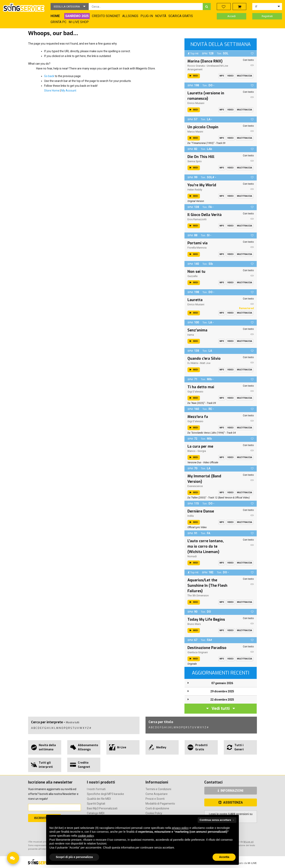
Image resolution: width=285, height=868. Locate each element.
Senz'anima (197, 330)
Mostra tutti (73, 722)
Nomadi (192, 556)
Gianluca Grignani (198, 652)
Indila (191, 516)
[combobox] (146, 7)
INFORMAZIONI (231, 791)
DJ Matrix (193, 363)
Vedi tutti (221, 709)
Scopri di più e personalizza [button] (74, 857)
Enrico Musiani (196, 103)
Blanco (191, 451)
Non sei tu (196, 272)
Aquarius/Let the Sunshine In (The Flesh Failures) (207, 586)
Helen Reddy (195, 190)
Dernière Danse (201, 511)
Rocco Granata (196, 66)
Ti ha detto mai (201, 387)
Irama (191, 335)
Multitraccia (245, 76)
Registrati (267, 16)
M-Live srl (248, 842)
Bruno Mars (194, 624)
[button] (70, 7)
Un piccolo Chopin (203, 127)
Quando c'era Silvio (204, 359)
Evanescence (195, 486)
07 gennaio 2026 (222, 683)
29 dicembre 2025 (222, 691)
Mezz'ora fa (198, 417)
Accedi (232, 16)
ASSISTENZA (231, 802)
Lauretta (195, 300)
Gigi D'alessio (195, 392)
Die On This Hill (201, 157)
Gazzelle (192, 276)
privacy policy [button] (180, 828)
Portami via (197, 243)
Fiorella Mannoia (197, 248)
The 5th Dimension (198, 595)
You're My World (202, 185)
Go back (49, 76)
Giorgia (202, 451)
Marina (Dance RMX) (205, 61)
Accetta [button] (224, 857)
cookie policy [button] (86, 836)
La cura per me (200, 446)
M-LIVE (252, 863)
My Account (69, 91)
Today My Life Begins (206, 619)
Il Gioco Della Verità (205, 215)
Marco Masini (195, 132)
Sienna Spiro (195, 161)
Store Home (52, 91)
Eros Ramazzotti (197, 219)
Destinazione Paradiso (207, 648)
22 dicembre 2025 (222, 700)
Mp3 (222, 76)
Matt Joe (205, 363)
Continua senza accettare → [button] (217, 820)
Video (231, 76)
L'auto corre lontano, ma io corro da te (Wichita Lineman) (206, 546)
